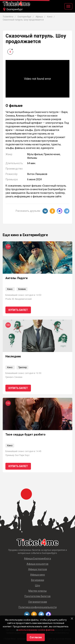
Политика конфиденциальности (38, 607)
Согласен (36, 637)
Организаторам (38, 602)
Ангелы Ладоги (16, 278)
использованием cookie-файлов (36, 630)
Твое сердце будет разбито (25, 435)
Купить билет (18, 310)
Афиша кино (38, 575)
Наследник (13, 356)
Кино (10, 289)
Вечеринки (38, 580)
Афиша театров (38, 569)
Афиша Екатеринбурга (37, 559)
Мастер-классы (37, 591)
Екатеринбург (15, 9)
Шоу (38, 585)
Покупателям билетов (37, 596)
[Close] (72, 618)
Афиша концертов (37, 564)
